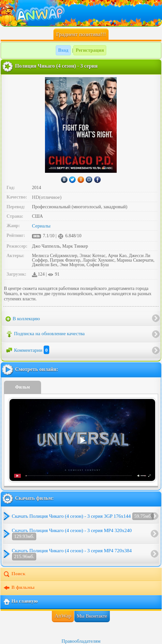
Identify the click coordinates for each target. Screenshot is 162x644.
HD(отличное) (47, 197)
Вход (63, 50)
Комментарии (27, 350)
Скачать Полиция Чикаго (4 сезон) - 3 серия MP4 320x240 (72, 534)
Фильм (23, 387)
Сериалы (41, 226)
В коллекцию (23, 319)
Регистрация (90, 50)
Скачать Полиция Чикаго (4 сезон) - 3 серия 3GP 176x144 (83, 516)
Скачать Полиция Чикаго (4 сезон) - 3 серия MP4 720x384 (72, 554)
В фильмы (19, 588)
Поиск (14, 574)
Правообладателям (81, 641)
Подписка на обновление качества (45, 334)
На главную (20, 602)
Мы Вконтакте (92, 616)
